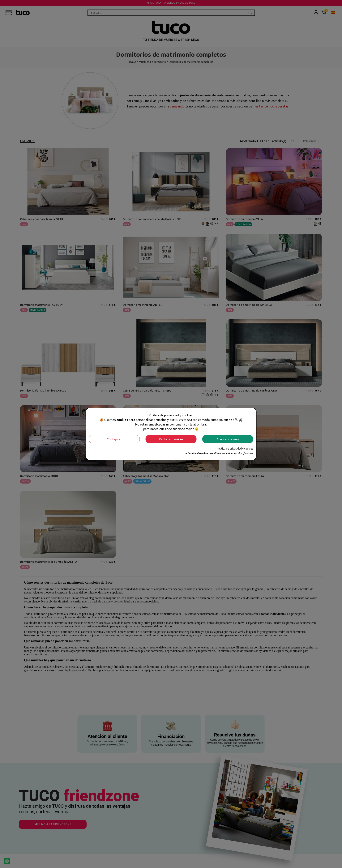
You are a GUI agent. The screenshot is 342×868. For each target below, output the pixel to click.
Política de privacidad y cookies (235, 449)
